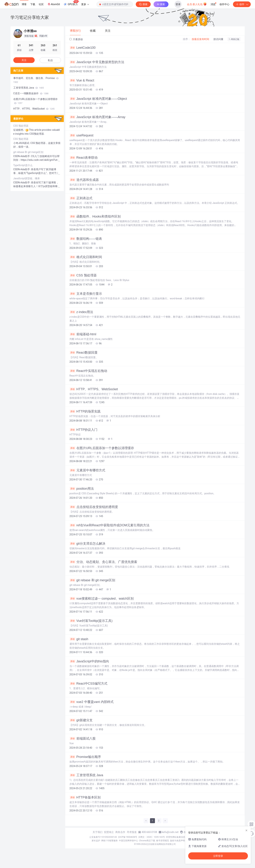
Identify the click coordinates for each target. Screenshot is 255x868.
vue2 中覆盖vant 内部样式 (92, 702)
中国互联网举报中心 (128, 841)
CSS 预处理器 (83, 275)
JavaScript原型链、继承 (27, 178)
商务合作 (120, 832)
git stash (79, 639)
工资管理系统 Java (86, 775)
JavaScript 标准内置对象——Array (97, 117)
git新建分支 (81, 720)
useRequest (81, 135)
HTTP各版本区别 (85, 797)
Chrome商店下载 (147, 841)
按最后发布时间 (200, 39)
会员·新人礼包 (197, 4)
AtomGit (54, 4)
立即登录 (218, 856)
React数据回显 (84, 353)
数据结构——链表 (86, 239)
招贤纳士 (109, 832)
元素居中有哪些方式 (87, 470)
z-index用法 (81, 312)
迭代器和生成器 (84, 180)
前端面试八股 (83, 739)
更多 (85, 4)
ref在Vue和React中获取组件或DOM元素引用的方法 (109, 525)
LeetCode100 (83, 48)
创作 (242, 4)
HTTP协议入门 (84, 430)
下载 (33, 4)
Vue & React (82, 80)
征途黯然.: (19, 130)
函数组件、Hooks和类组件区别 (95, 216)
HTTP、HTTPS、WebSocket (94, 389)
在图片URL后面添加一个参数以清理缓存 (102, 448)
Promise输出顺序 (85, 757)
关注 (24, 60)
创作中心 (224, 4)
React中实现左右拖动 (88, 371)
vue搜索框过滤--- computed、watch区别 (102, 599)
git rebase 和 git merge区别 (92, 580)
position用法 (82, 489)
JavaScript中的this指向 (89, 661)
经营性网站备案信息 (176, 837)
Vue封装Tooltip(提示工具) (91, 621)
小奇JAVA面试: (22, 143)
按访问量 (218, 39)
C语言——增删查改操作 (31, 93)
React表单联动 (84, 158)
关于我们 (98, 832)
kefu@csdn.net (170, 832)
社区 (41, 4)
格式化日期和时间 (86, 257)
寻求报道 (132, 832)
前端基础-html (83, 334)
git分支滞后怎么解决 (87, 544)
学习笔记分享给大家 (30, 17)
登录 (178, 4)
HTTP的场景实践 (85, 411)
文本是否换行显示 (86, 294)
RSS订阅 (234, 39)
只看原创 (76, 39)
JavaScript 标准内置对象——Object (98, 99)
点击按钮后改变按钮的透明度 (94, 507)
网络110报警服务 (109, 841)
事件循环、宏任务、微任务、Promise (36, 80)
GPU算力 (71, 3)
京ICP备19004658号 (128, 837)
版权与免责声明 (178, 841)
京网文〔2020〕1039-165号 (152, 837)
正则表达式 (81, 198)
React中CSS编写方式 (88, 684)
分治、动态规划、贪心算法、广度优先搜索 (103, 562)
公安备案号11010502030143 (103, 837)
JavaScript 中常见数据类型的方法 (97, 62)
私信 (50, 60)
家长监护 (96, 841)
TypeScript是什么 (23, 165)
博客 (24, 4)
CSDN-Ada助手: (22, 156)
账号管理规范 (163, 841)
